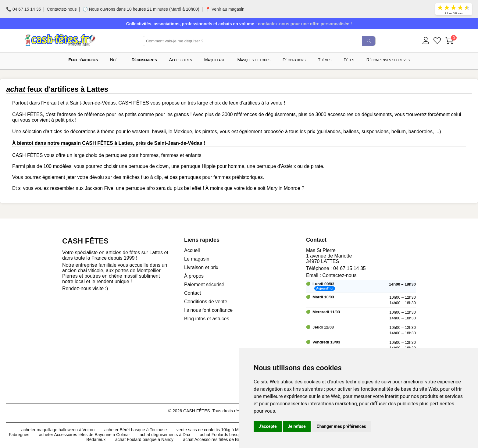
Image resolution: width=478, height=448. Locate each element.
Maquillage (215, 60)
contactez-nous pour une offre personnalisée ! (305, 24)
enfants (193, 155)
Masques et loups (254, 60)
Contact (193, 293)
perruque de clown (149, 166)
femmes (170, 155)
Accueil (192, 250)
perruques (116, 155)
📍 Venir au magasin (225, 9)
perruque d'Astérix (276, 166)
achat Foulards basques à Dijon (230, 435)
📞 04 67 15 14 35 (23, 9)
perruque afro (140, 188)
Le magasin (197, 259)
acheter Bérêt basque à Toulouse (136, 430)
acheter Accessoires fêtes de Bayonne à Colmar (85, 435)
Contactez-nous (62, 9)
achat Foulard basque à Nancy (144, 439)
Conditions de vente (206, 302)
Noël (115, 60)
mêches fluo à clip (142, 177)
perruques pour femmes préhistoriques (221, 177)
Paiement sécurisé (204, 284)
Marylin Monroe (284, 188)
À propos (194, 276)
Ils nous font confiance (208, 310)
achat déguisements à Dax (165, 435)
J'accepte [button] (268, 426)
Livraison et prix (201, 267)
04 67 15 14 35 (350, 268)
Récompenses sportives (388, 60)
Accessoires (181, 60)
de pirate (313, 166)
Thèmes (325, 60)
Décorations (294, 60)
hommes (149, 155)
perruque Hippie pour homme (212, 166)
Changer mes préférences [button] (341, 426)
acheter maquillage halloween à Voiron (58, 430)
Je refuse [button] (297, 426)
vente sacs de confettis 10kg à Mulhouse (215, 430)
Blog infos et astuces (207, 319)
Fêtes (349, 60)
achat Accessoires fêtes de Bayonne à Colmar (227, 439)
